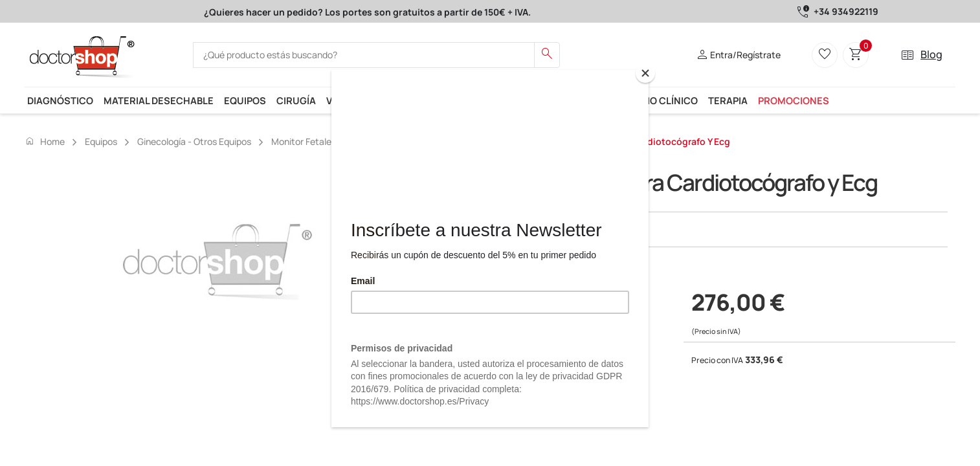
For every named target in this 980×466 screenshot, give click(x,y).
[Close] (645, 73)
